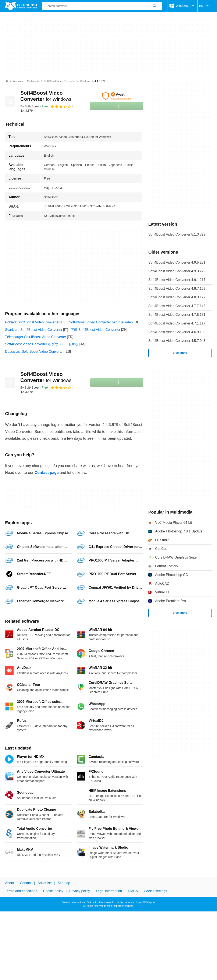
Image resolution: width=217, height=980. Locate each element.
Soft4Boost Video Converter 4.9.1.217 (177, 280)
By (30, 106)
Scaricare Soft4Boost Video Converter (34, 330)
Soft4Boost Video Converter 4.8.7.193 (177, 289)
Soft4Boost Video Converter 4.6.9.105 (177, 332)
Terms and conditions (21, 891)
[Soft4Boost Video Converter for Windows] (67, 81)
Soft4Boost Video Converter (46, 377)
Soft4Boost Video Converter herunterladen (101, 322)
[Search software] (154, 6)
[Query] (102, 6)
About (10, 883)
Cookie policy (53, 891)
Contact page (47, 473)
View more (180, 353)
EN (205, 6)
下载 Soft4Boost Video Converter (95, 330)
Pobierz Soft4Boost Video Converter (32, 322)
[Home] (7, 81)
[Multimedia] (33, 81)
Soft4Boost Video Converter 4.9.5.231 (177, 262)
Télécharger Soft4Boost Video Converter (36, 337)
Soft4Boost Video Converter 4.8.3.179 (177, 297)
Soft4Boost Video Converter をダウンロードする (42, 344)
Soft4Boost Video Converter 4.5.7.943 (177, 341)
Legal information (109, 891)
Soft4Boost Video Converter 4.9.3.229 (177, 271)
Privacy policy (80, 891)
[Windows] (18, 81)
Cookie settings (155, 891)
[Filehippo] (21, 6)
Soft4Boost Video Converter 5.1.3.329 (177, 234)
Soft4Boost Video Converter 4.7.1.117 (177, 323)
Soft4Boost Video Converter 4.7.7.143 (177, 306)
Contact (26, 883)
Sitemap (64, 883)
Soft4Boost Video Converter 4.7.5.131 (177, 315)
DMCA (133, 891)
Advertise (45, 883)
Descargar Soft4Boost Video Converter (34, 352)
